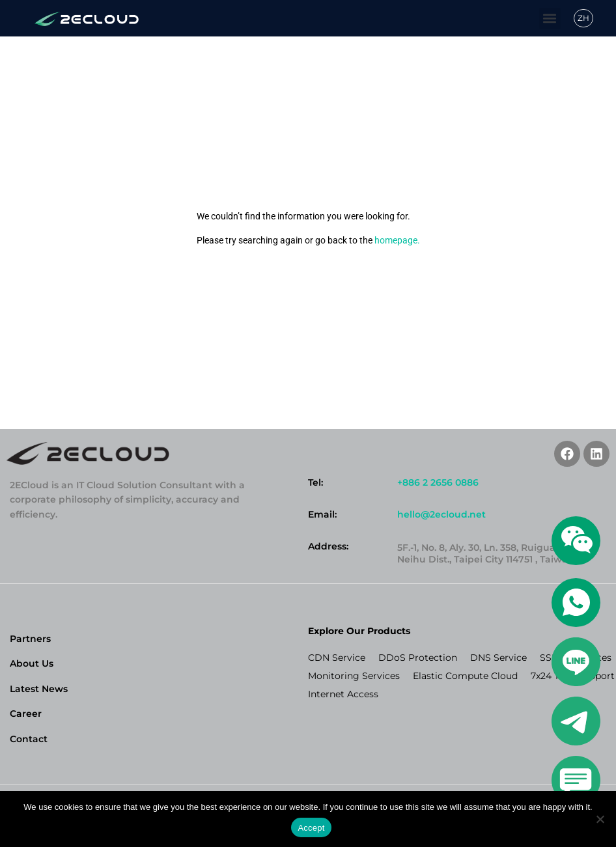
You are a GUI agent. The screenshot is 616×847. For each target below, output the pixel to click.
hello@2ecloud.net (441, 514)
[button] (550, 19)
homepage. (397, 240)
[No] (600, 819)
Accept (311, 828)
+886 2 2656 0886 (438, 482)
